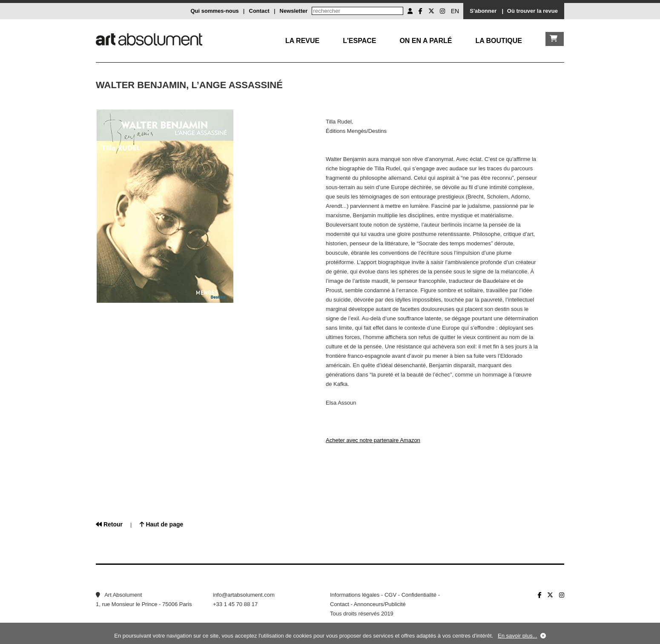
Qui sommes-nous (214, 11)
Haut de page (162, 524)
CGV (390, 595)
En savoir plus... (518, 636)
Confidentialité (419, 595)
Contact (259, 11)
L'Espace (359, 41)
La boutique (499, 41)
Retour (109, 524)
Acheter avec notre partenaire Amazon (373, 440)
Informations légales (355, 595)
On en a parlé (426, 41)
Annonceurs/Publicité (380, 604)
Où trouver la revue (532, 11)
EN (455, 11)
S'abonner (483, 11)
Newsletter (294, 11)
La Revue (302, 41)
